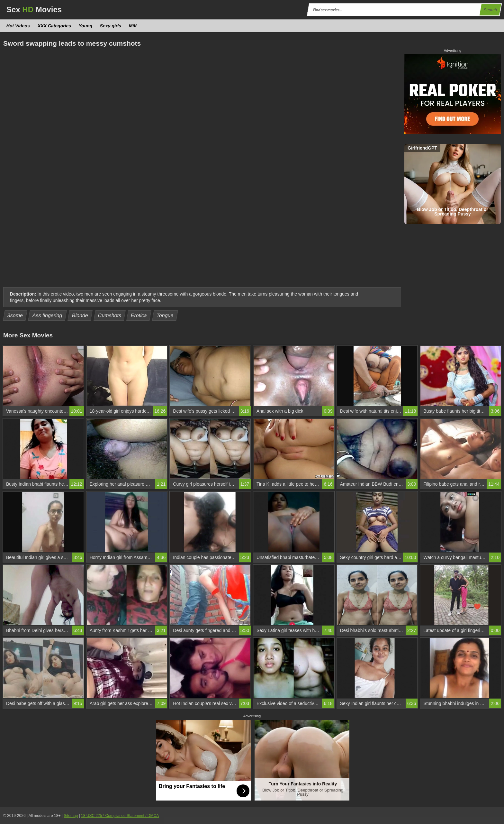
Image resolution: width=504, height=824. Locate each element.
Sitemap (71, 816)
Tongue (165, 315)
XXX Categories (54, 26)
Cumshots (109, 315)
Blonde (80, 315)
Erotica (139, 315)
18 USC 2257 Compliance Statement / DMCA (120, 816)
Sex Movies (34, 9)
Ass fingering (47, 315)
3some (15, 315)
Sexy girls (111, 26)
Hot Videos (18, 26)
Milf (133, 26)
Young (86, 26)
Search (490, 10)
